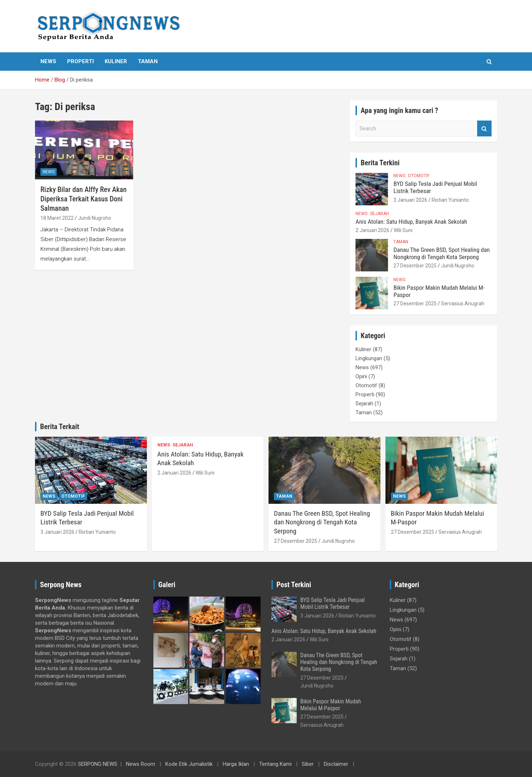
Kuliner (116, 61)
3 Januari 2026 (410, 200)
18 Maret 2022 (57, 218)
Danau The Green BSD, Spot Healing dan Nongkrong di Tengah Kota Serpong (442, 253)
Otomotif (419, 176)
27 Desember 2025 (415, 266)
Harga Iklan (236, 764)
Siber (308, 764)
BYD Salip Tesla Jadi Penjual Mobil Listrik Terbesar (333, 603)
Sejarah (380, 214)
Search (484, 129)
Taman (148, 61)
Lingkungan (369, 358)
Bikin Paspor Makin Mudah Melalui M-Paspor (331, 705)
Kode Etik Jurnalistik (189, 764)
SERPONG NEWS (98, 764)
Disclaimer (336, 764)
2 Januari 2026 (372, 230)
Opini (361, 376)
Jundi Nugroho (95, 218)
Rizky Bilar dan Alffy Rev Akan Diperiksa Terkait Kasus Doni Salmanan (84, 199)
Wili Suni (403, 230)
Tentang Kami (275, 764)
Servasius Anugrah (463, 304)
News (48, 61)
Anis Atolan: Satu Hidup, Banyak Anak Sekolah (411, 222)
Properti (80, 61)
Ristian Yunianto (450, 200)
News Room (141, 764)
